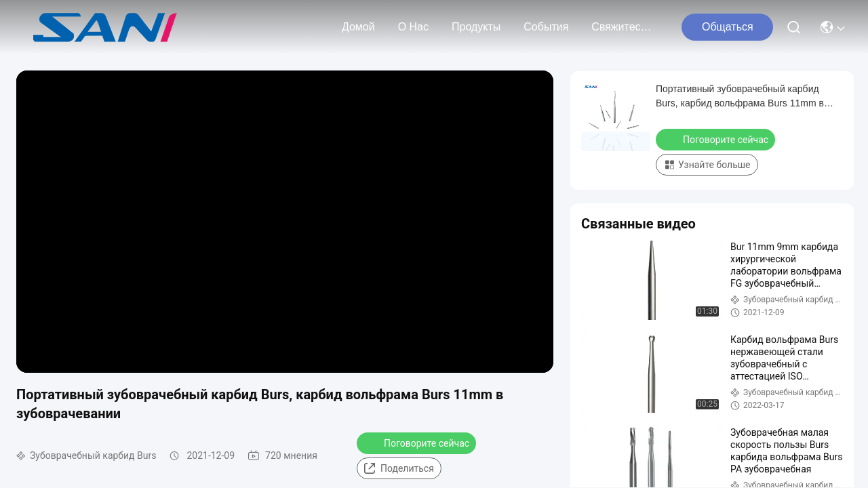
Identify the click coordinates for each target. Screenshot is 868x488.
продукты (476, 27)
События (546, 27)
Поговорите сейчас (418, 443)
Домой (358, 27)
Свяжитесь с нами (624, 27)
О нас (413, 27)
